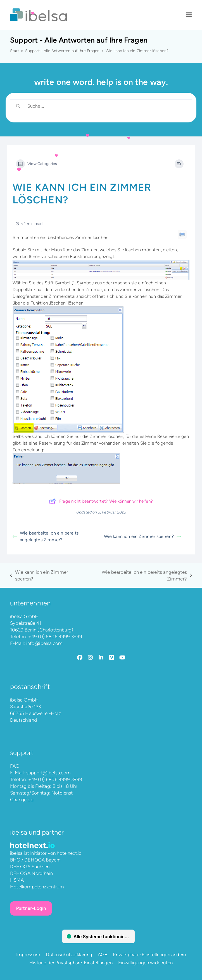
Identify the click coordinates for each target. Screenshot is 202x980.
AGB (103, 955)
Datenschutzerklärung (69, 955)
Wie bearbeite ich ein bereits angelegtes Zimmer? (46, 536)
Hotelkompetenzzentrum (37, 887)
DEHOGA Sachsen (30, 867)
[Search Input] (106, 106)
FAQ (15, 766)
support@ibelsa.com (49, 773)
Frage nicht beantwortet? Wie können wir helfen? (101, 501)
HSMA (17, 880)
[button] (189, 15)
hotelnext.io (69, 853)
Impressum (28, 955)
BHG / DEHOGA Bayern (35, 860)
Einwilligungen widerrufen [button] (145, 963)
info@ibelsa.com (45, 643)
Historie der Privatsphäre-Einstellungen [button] (71, 963)
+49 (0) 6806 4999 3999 (55, 637)
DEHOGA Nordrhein (31, 873)
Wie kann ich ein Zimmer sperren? (142, 536)
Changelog (22, 800)
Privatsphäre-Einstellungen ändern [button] (149, 955)
